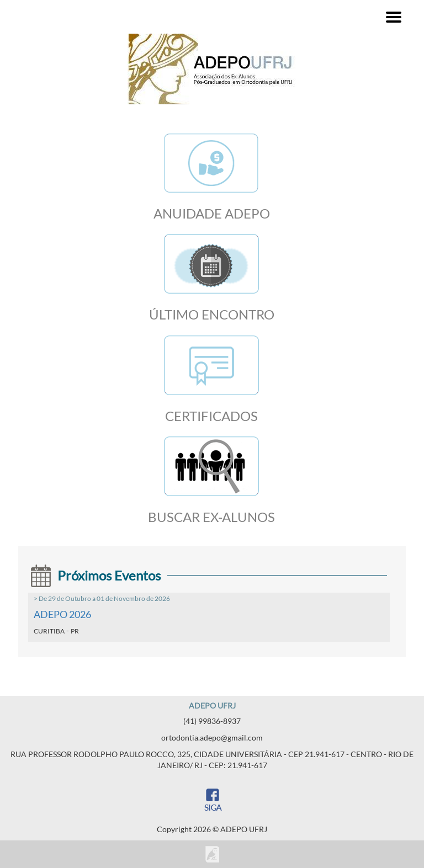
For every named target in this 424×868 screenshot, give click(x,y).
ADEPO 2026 (62, 614)
